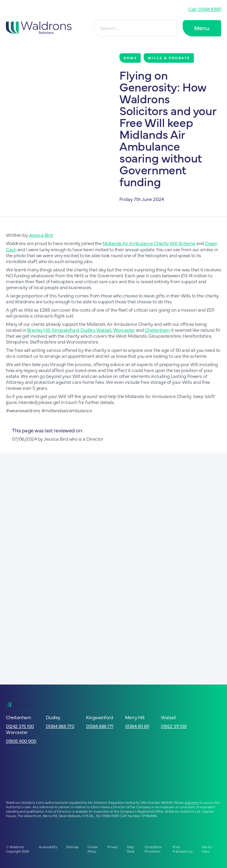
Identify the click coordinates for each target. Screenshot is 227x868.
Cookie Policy (93, 849)
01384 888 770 (60, 726)
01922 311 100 (174, 726)
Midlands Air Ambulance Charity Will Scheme (149, 243)
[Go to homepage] (43, 28)
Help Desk (131, 849)
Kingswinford (65, 329)
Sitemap (72, 846)
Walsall (104, 329)
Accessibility (48, 846)
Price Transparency (183, 849)
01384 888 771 (100, 726)
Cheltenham (157, 329)
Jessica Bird (41, 235)
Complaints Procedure (153, 849)
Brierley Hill (39, 329)
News (130, 58)
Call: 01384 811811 (205, 9)
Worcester (124, 329)
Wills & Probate (169, 58)
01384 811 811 (137, 726)
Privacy (113, 846)
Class (206, 851)
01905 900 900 (21, 740)
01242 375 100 (20, 726)
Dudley (87, 329)
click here (192, 802)
